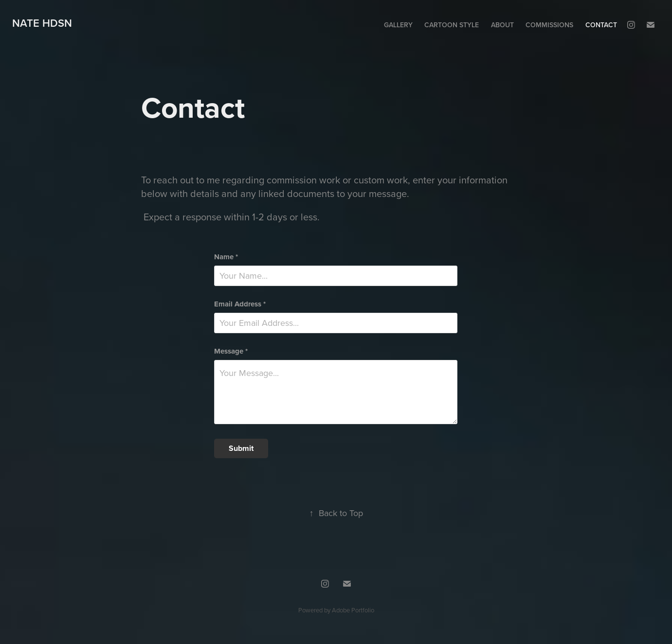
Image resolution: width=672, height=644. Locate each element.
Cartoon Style (452, 25)
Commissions (549, 25)
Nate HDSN (42, 23)
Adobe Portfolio (353, 610)
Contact (601, 25)
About (502, 25)
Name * (226, 257)
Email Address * (240, 304)
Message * (231, 351)
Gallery (398, 25)
